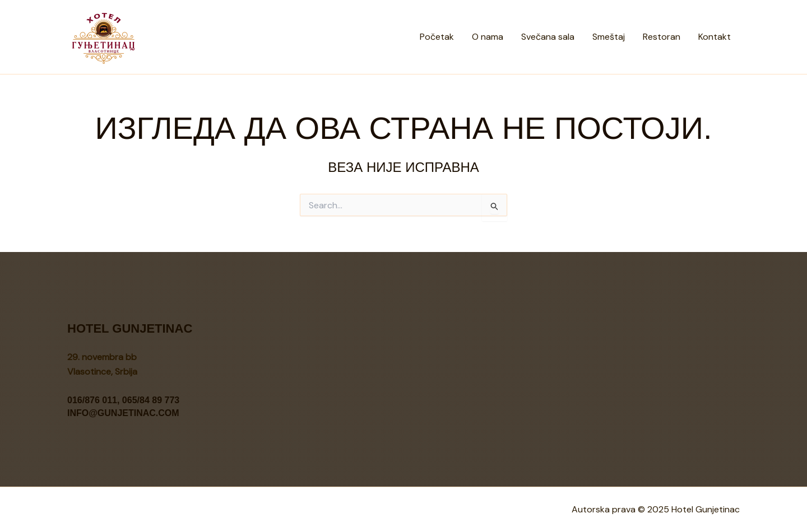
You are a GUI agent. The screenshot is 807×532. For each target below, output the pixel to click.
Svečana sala (548, 37)
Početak (437, 37)
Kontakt (715, 37)
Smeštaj (609, 37)
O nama (488, 37)
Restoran (662, 37)
